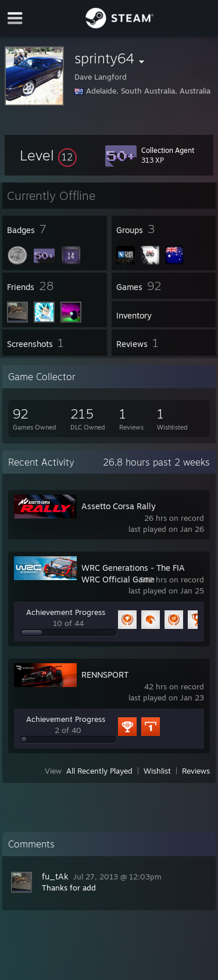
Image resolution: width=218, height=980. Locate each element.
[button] (48, 155)
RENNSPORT (105, 675)
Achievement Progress (66, 612)
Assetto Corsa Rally (119, 506)
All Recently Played (99, 771)
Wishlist (157, 771)
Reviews (196, 771)
